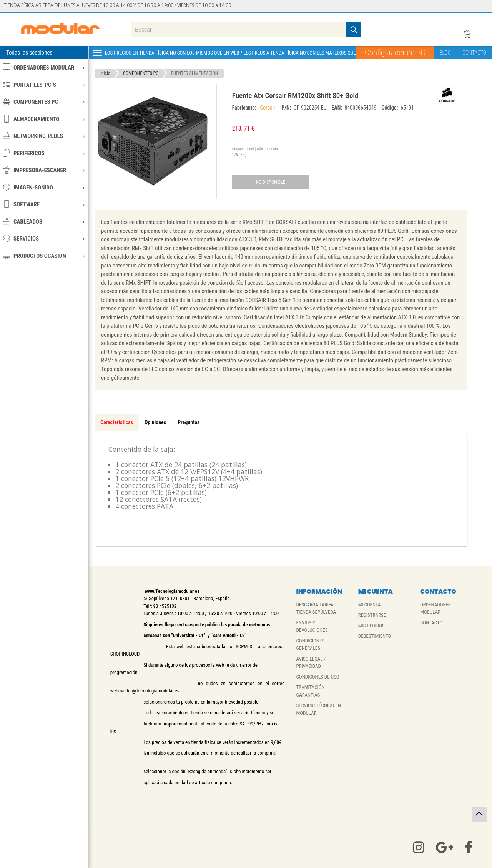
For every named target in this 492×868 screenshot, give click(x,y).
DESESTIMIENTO (375, 636)
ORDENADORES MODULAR (44, 67)
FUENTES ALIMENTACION (194, 73)
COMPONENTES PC (44, 102)
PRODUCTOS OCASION (44, 256)
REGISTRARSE (372, 615)
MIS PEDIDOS (371, 626)
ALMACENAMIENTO (44, 119)
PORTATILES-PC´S (44, 85)
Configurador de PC (395, 53)
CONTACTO (474, 53)
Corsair (269, 108)
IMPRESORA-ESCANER (44, 170)
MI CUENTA (370, 605)
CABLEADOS (44, 222)
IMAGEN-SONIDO (44, 187)
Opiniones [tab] (155, 422)
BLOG (445, 53)
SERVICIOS (44, 238)
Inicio (105, 73)
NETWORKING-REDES (44, 136)
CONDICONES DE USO (317, 677)
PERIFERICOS (44, 153)
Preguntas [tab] (189, 422)
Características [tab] (117, 422)
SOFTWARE (44, 204)
